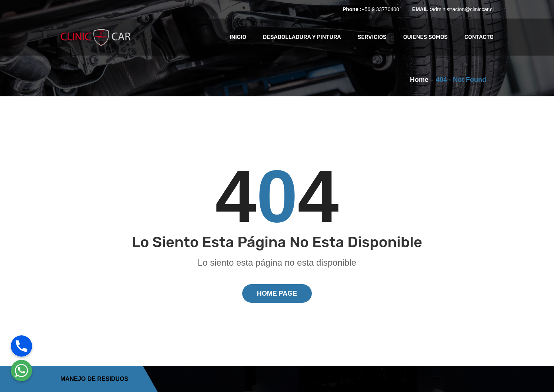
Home (419, 80)
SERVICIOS (372, 37)
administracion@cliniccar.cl (463, 9)
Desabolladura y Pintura (302, 37)
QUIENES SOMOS (425, 37)
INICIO (238, 37)
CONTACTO (479, 37)
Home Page (277, 293)
